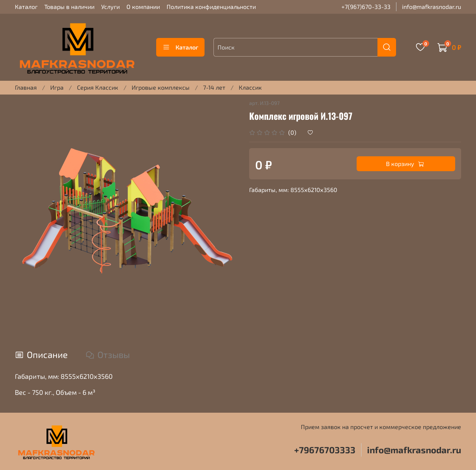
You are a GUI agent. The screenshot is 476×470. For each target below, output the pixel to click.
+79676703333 (325, 450)
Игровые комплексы (161, 87)
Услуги (110, 7)
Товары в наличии (69, 7)
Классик (250, 87)
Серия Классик (98, 87)
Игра (57, 87)
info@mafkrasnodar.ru (432, 7)
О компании (143, 7)
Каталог (26, 7)
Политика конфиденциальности (211, 7)
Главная (26, 87)
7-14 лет (214, 87)
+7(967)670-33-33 (366, 7)
